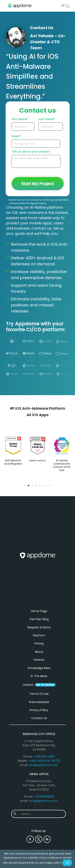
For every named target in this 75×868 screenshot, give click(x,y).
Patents (39, 660)
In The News (39, 676)
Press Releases (39, 702)
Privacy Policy (39, 710)
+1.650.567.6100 (44, 757)
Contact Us (39, 718)
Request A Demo (39, 627)
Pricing (39, 643)
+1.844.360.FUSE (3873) (44, 761)
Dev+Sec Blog (39, 619)
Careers (39, 685)
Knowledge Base (39, 668)
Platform (39, 635)
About (39, 652)
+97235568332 (44, 797)
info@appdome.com (43, 765)
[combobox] (42, 814)
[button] (63, 6)
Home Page (39, 611)
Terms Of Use (39, 694)
